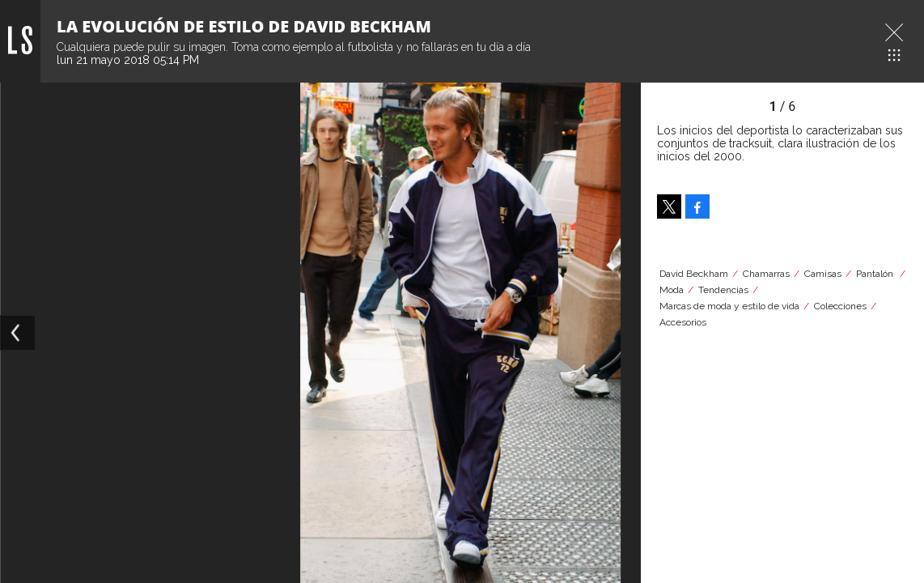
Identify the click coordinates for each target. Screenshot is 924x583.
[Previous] (18, 333)
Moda (672, 290)
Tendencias (723, 290)
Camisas (823, 274)
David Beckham (694, 274)
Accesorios (683, 322)
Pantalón (876, 274)
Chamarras (766, 274)
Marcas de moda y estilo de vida (729, 306)
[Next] (623, 333)
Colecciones (840, 306)
